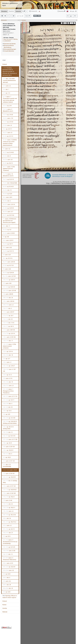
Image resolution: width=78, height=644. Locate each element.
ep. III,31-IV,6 (8, 215)
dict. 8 (7, 156)
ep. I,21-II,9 (8, 122)
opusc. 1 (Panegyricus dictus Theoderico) (8, 391)
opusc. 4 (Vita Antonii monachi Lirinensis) (9, 346)
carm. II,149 (7, 500)
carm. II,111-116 (10, 396)
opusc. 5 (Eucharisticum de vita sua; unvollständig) (10, 542)
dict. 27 (8, 533)
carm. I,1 (7, 362)
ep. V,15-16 (8, 351)
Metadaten (4, 11)
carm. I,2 (8, 305)
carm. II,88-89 (8, 294)
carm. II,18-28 (9, 233)
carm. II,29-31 (8, 240)
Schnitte (5, 608)
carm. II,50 (7, 283)
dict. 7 (6, 89)
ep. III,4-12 (8, 163)
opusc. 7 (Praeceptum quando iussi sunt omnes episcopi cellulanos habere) (10, 99)
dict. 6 (6, 578)
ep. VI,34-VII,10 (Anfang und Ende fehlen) (10, 422)
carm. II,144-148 (9, 493)
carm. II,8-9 (8, 197)
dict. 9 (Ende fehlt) (10, 183)
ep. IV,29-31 (9, 280)
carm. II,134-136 (9, 474)
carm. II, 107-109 (9, 370)
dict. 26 (7, 518)
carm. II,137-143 (9, 486)
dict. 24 (8, 298)
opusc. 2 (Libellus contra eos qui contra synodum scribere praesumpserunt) (10, 142)
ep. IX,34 (7, 574)
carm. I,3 (8, 386)
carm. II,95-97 (9, 312)
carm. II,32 (7, 248)
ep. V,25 (6, 414)
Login (72, 11)
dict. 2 (7, 201)
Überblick (11, 11)
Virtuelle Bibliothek (9, 51)
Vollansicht (33, 11)
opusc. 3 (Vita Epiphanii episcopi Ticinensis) (9, 169)
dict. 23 (8, 588)
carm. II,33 (7, 255)
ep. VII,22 (7, 457)
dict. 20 (8, 407)
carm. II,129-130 (9, 447)
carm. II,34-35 (9, 262)
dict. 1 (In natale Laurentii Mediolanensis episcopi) (9, 80)
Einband (5, 64)
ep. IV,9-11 (8, 244)
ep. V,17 (6, 359)
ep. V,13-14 (9, 334)
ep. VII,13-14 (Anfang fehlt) (8, 428)
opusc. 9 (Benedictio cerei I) (8, 110)
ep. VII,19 (7, 443)
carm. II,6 (7, 581)
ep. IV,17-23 (8, 265)
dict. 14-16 (9, 323)
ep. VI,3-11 (9, 400)
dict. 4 (8, 404)
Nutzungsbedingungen (10, 49)
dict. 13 (8, 554)
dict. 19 (8, 382)
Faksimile (18, 11)
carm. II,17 (8, 212)
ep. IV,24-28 (8, 273)
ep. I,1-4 (6, 93)
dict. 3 (7, 308)
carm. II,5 (8, 570)
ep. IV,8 (6, 237)
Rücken (4, 605)
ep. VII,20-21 (8, 450)
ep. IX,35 (7, 592)
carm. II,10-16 (9, 204)
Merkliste (61, 11)
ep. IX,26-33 (9, 567)
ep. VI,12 (7, 411)
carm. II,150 (9, 551)
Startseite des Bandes (10, 44)
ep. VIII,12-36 (9, 515)
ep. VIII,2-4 (9, 497)
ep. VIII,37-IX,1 (10, 522)
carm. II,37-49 (9, 276)
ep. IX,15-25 (9, 547)
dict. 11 (6, 226)
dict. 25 (8, 319)
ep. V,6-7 (8, 316)
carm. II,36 (7, 269)
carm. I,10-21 (10, 470)
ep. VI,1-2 (7, 375)
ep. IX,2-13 (9, 529)
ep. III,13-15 (8, 179)
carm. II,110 (8, 378)
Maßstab (5, 612)
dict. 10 (7, 190)
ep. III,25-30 (8, 208)
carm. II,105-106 (9, 337)
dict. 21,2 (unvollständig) (7, 465)
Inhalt (4, 60)
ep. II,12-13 (8, 136)
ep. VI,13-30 (9, 418)
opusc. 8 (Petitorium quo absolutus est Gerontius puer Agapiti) (10, 221)
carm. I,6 (7, 86)
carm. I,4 (8, 511)
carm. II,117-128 (10, 439)
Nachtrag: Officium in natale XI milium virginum (10, 597)
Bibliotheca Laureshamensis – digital (11, 4)
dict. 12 (8, 432)
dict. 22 (8, 504)
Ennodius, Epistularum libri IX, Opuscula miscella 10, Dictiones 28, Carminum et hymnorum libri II (10, 72)
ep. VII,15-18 (9, 436)
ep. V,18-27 (9, 366)
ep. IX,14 (7, 536)
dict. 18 (8, 355)
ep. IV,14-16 (8, 258)
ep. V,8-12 (8, 326)
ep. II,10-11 (7, 129)
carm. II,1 (8, 133)
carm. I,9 (7, 125)
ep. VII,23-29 (9, 477)
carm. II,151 (8, 563)
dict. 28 (7, 585)
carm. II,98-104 (9, 330)
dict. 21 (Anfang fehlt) (10, 482)
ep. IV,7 (7, 230)
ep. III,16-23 (8, 187)
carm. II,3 (8, 160)
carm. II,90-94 (9, 301)
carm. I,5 (7, 526)
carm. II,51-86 (9, 291)
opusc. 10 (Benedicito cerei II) (8, 175)
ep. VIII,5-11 (9, 508)
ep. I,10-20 (8, 115)
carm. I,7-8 (8, 118)
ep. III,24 (7, 194)
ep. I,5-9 (7, 106)
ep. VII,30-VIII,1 (10, 490)
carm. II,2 (7, 149)
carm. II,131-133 (9, 461)
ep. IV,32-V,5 (9, 287)
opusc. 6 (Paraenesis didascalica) (10, 559)
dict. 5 (7, 454)
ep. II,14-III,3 (8, 152)
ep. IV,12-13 (8, 251)
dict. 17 (8, 341)
